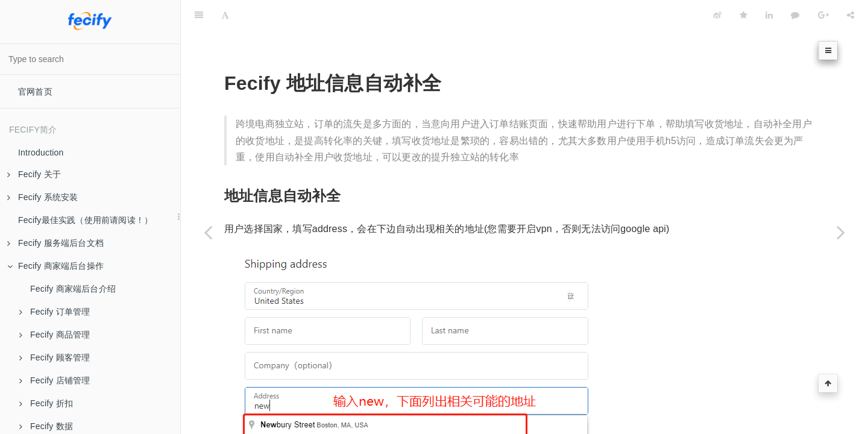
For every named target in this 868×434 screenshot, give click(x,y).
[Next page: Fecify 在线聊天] (841, 232)
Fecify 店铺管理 (55, 380)
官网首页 (35, 92)
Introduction (41, 153)
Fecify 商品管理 (55, 335)
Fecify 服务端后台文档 (55, 243)
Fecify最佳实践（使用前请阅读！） (85, 220)
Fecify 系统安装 (42, 197)
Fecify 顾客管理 (55, 357)
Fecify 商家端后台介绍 (73, 289)
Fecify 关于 (34, 174)
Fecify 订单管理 (55, 312)
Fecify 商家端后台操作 (55, 266)
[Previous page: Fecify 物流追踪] (208, 232)
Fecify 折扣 (46, 403)
